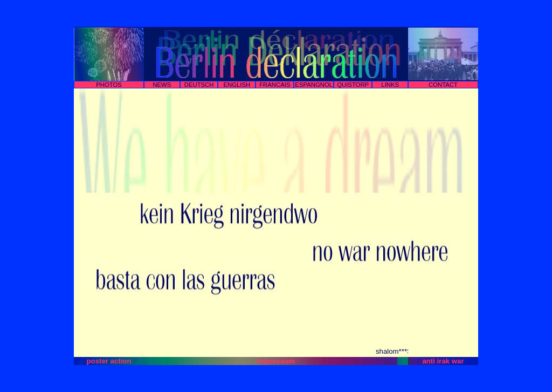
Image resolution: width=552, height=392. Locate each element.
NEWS (162, 85)
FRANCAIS (275, 85)
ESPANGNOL (314, 85)
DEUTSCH (199, 85)
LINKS (390, 85)
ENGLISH (237, 85)
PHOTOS (109, 85)
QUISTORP (353, 85)
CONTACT (443, 85)
